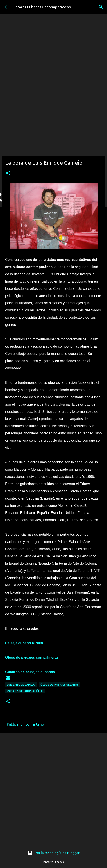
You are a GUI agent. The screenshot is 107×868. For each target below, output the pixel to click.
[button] (8, 173)
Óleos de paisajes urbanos (60, 685)
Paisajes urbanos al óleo (25, 691)
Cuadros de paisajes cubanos (30, 672)
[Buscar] (101, 7)
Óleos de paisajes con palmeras (32, 657)
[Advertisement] (53, 134)
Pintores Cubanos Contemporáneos (42, 7)
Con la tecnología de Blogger (53, 853)
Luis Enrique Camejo (21, 685)
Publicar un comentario (25, 724)
